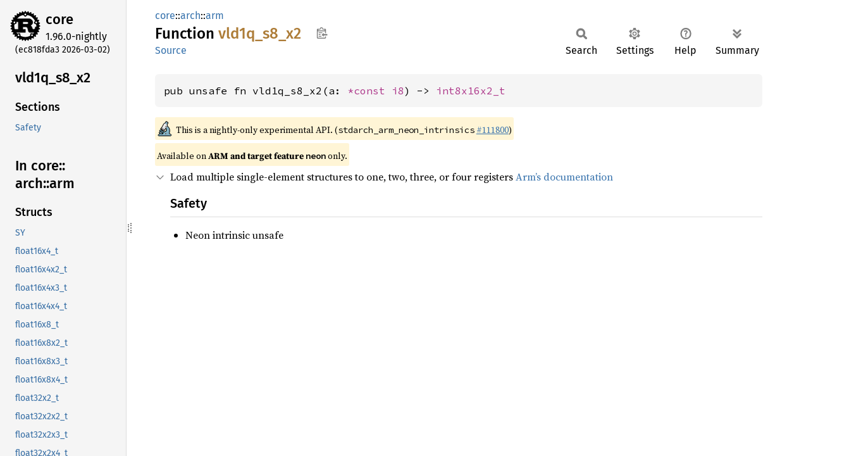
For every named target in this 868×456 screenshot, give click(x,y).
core (59, 19)
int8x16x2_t (471, 91)
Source (171, 50)
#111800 (493, 130)
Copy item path (322, 33)
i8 (398, 91)
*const (369, 91)
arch (190, 16)
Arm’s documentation (564, 177)
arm (215, 16)
